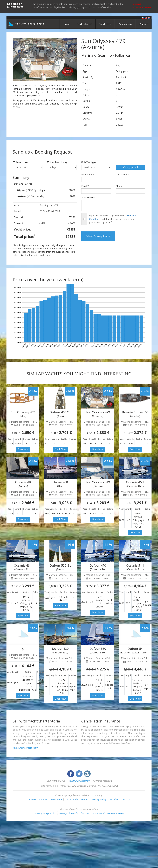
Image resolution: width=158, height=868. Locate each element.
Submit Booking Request (98, 236)
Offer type (89, 162)
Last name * (122, 174)
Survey (32, 799)
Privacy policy (99, 799)
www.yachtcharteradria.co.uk (108, 813)
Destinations (125, 24)
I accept (136, 4)
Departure (20, 162)
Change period (131, 167)
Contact (144, 24)
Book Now (23, 449)
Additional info (89, 197)
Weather (114, 799)
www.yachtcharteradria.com (74, 813)
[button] (17, 59)
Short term (105, 24)
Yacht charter (85, 24)
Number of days (58, 162)
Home (67, 24)
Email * (85, 186)
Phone (119, 186)
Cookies (43, 799)
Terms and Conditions (77, 799)
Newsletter (56, 799)
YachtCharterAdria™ (79, 781)
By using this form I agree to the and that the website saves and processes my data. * (113, 219)
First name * (88, 174)
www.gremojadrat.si (45, 813)
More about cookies (141, 8)
